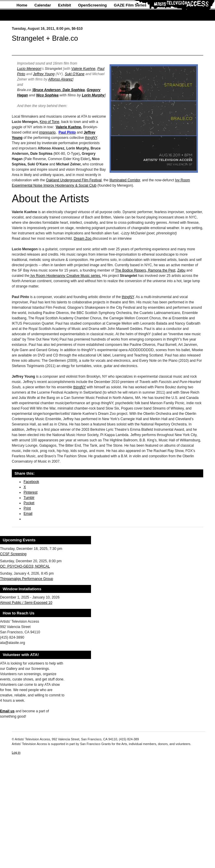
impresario (47, 132)
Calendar (43, 5)
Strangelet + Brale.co (45, 38)
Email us (7, 711)
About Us (25, 15)
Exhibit (64, 5)
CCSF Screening (13, 554)
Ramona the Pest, (162, 270)
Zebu (181, 270)
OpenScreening (92, 5)
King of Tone (50, 122)
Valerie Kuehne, (84, 69)
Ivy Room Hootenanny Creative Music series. (65, 276)
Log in (16, 752)
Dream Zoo (83, 239)
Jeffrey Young (44, 74)
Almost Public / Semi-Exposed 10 (26, 603)
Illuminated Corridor (125, 180)
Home (22, 5)
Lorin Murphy (93, 95)
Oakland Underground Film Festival (74, 180)
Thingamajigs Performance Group (27, 579)
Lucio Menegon (29, 69)
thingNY (91, 138)
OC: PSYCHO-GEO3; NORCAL (25, 566)
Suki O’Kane (75, 74)
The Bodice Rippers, (132, 270)
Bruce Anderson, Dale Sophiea (59, 90)
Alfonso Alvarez (61, 79)
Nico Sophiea (47, 95)
